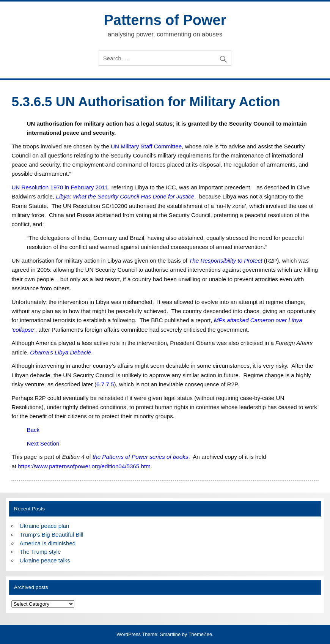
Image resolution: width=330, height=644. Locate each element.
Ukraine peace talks (45, 560)
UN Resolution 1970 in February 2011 (60, 187)
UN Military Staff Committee (146, 146)
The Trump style (40, 552)
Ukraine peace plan (45, 526)
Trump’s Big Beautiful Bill (52, 535)
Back (33, 430)
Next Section (43, 443)
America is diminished (48, 543)
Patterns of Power (165, 20)
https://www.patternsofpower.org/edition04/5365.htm (84, 466)
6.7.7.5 (105, 384)
